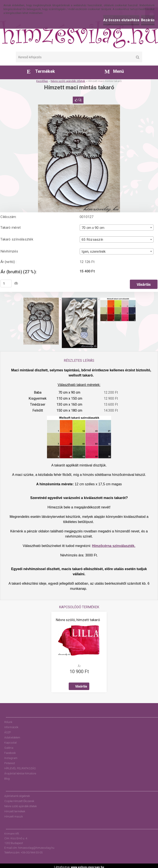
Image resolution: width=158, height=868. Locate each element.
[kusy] (6, 284)
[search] (137, 57)
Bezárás (148, 20)
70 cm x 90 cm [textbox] (93, 228)
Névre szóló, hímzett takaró (78, 620)
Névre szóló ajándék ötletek (68, 81)
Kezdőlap (42, 81)
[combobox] (117, 228)
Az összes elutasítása (121, 20)
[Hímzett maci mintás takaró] (79, 106)
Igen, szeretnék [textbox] (94, 251)
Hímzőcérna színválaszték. (114, 546)
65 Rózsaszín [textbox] (92, 240)
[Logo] (79, 34)
